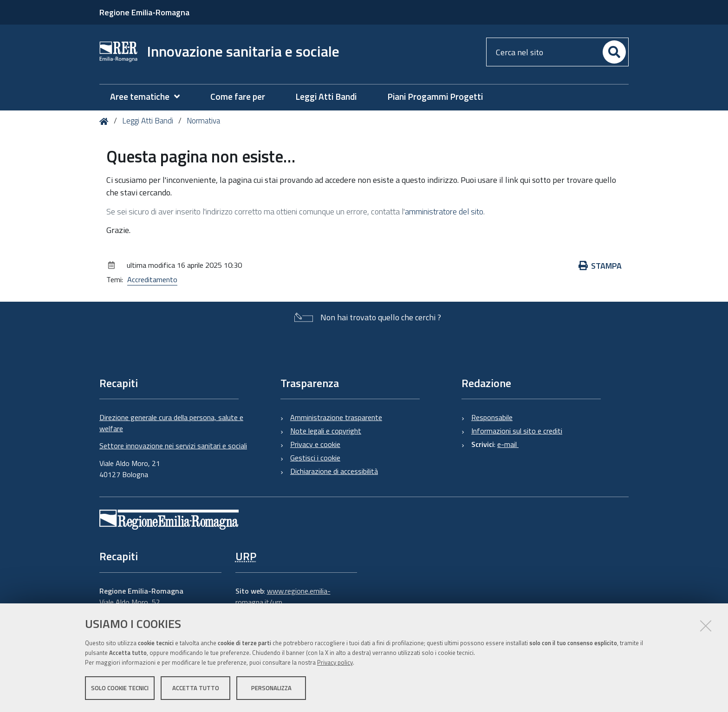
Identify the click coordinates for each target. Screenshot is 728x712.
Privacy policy (335, 662)
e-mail (508, 444)
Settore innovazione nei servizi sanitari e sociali (173, 446)
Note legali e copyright (326, 431)
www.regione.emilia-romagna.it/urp (283, 596)
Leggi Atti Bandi (148, 121)
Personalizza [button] (271, 688)
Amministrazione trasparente (336, 417)
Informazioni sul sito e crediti (517, 431)
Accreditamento (152, 279)
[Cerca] (614, 52)
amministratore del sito (444, 211)
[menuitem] (149, 97)
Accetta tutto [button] (196, 688)
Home (106, 121)
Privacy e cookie (315, 444)
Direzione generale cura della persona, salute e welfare (171, 423)
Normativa (203, 121)
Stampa (600, 266)
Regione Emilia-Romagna (144, 12)
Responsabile (492, 417)
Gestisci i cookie (315, 458)
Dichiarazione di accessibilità (334, 471)
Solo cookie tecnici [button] (120, 688)
